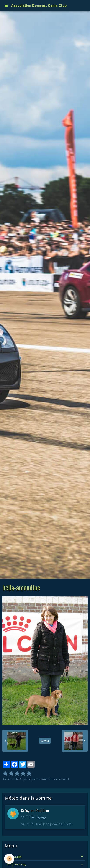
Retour (45, 741)
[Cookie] (9, 859)
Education (14, 857)
